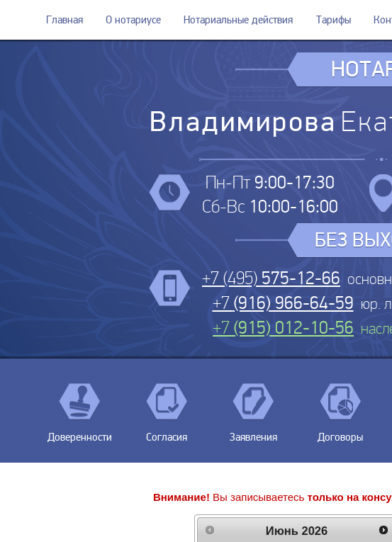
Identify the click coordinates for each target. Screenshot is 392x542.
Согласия (167, 432)
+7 (283, 303)
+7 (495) (271, 278)
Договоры (340, 432)
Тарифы (334, 20)
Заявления (253, 432)
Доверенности (80, 432)
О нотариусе (133, 20)
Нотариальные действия (238, 20)
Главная (65, 20)
